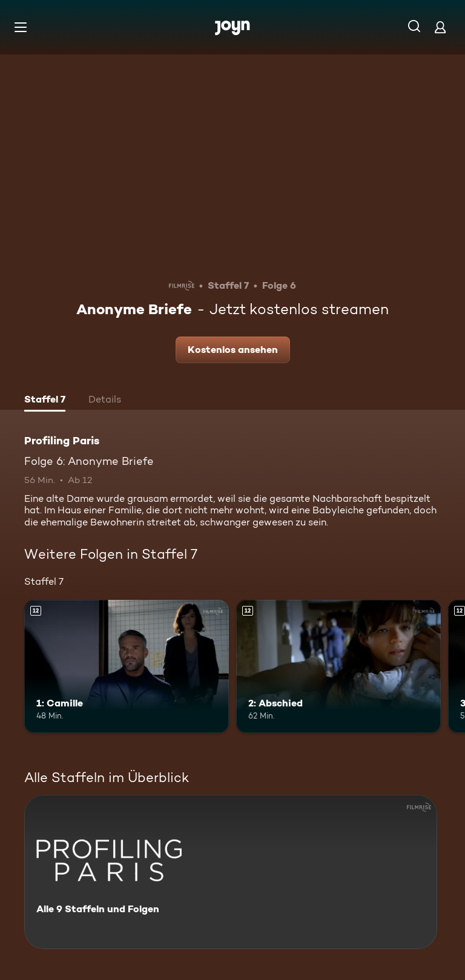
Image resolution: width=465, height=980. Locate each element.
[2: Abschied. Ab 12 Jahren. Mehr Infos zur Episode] (338, 666)
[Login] (440, 27)
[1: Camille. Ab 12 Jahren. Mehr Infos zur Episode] (127, 666)
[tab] (45, 401)
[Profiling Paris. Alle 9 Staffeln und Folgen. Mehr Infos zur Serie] (231, 872)
